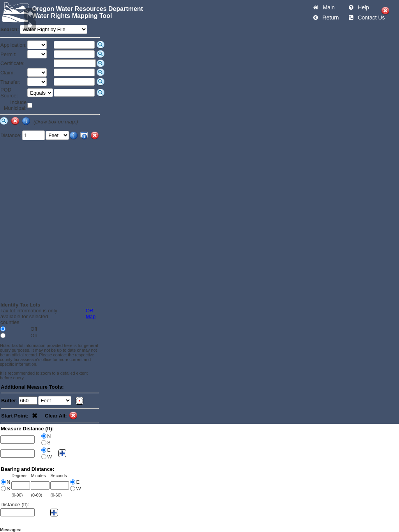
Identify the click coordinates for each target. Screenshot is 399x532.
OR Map (91, 314)
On (34, 336)
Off (34, 329)
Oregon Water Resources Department (87, 9)
